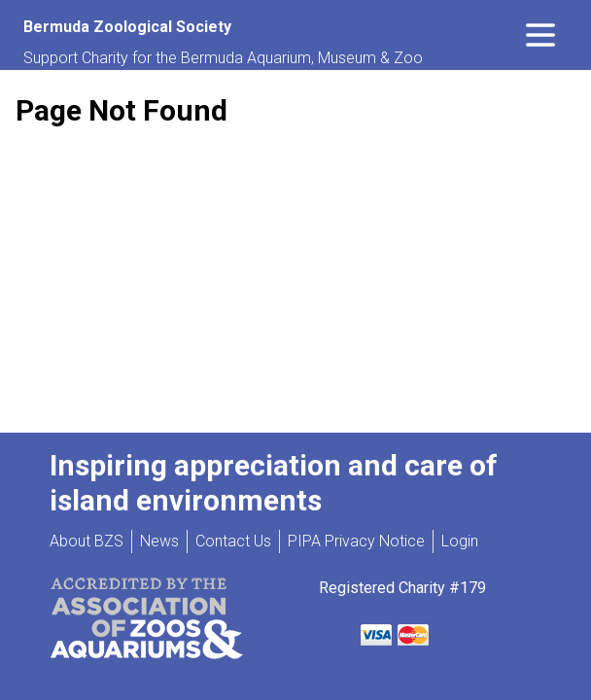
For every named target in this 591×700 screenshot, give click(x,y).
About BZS (87, 541)
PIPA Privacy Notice (356, 541)
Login (460, 541)
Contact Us (233, 541)
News (159, 541)
